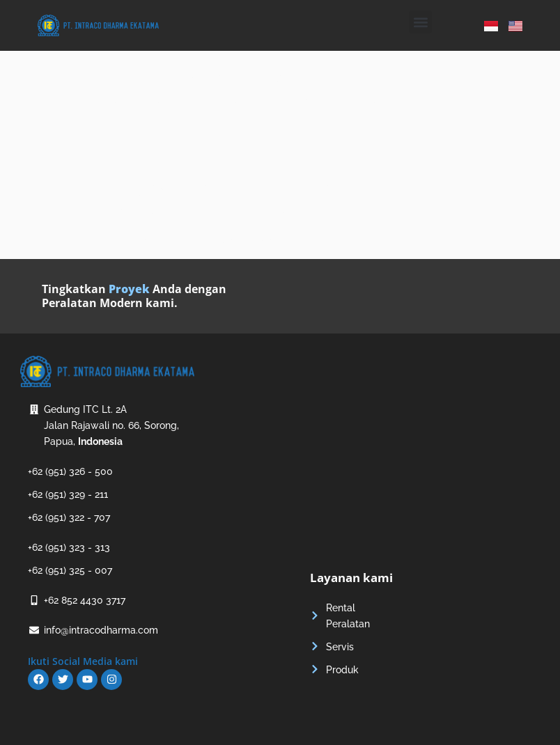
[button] (420, 22)
